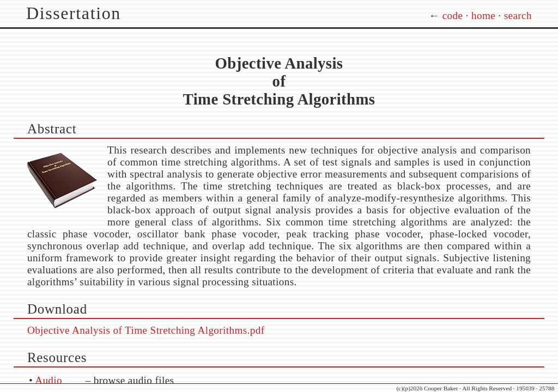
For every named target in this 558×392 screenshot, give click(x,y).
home (483, 16)
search (518, 16)
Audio (48, 380)
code (453, 16)
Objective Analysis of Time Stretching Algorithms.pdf (146, 330)
